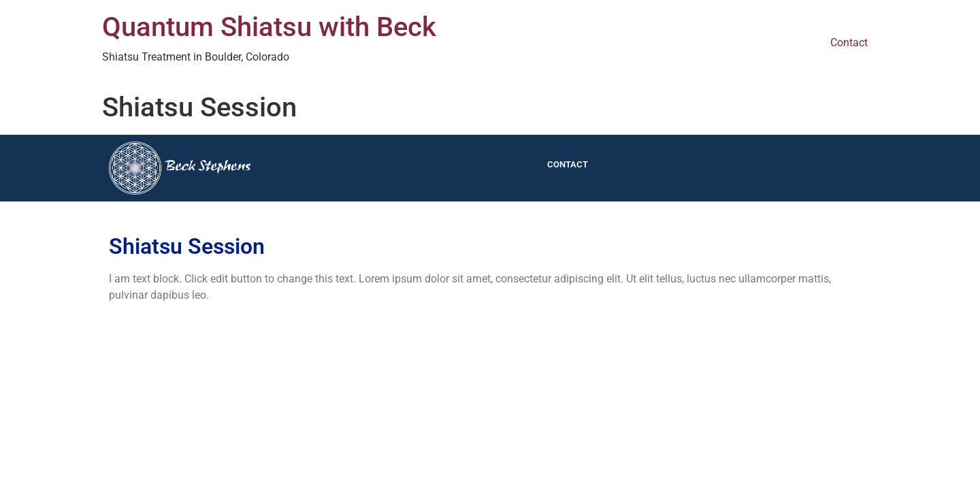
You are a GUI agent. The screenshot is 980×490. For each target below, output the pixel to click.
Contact (849, 43)
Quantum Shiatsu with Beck (269, 27)
